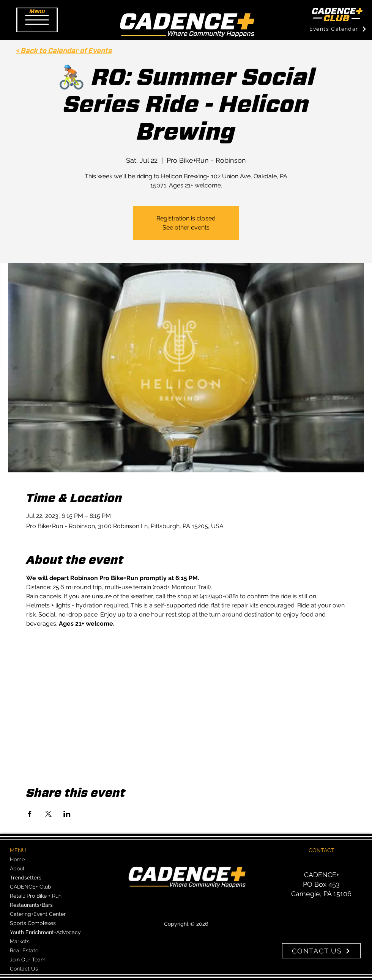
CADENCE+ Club (31, 887)
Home (17, 859)
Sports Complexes (33, 923)
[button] (37, 20)
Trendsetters (26, 878)
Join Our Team (28, 960)
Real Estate (24, 950)
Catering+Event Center (38, 914)
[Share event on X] (48, 814)
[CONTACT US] (321, 951)
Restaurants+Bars (31, 905)
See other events (186, 227)
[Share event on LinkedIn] (67, 814)
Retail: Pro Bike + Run (36, 896)
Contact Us (24, 969)
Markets (20, 941)
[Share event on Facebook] (30, 814)
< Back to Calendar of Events (64, 51)
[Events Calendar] (338, 29)
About (17, 868)
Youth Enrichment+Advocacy (45, 932)
